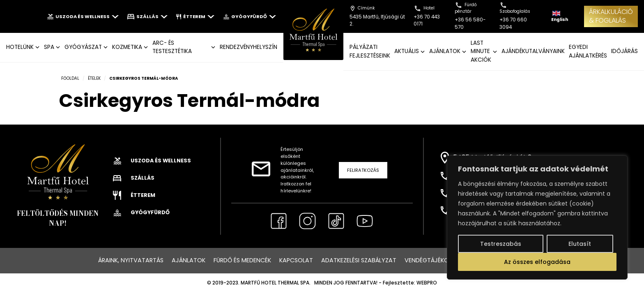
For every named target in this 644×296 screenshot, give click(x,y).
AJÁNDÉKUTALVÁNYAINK (533, 51)
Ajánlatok (189, 260)
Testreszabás (501, 244)
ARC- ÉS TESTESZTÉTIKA (172, 47)
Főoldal (70, 78)
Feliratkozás (363, 170)
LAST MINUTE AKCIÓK (481, 51)
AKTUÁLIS (407, 51)
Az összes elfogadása (537, 262)
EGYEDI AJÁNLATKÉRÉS (588, 51)
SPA (49, 47)
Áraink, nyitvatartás (131, 260)
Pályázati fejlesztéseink (370, 51)
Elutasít (580, 244)
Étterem (195, 16)
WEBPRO (427, 283)
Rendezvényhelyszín (248, 47)
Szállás (147, 16)
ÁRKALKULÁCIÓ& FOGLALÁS (611, 16)
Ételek (94, 78)
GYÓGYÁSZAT (83, 47)
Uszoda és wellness (83, 16)
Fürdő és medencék (242, 260)
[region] (537, 217)
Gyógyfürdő (250, 16)
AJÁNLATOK (445, 51)
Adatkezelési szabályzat (359, 260)
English (560, 17)
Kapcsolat (296, 260)
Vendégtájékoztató (437, 260)
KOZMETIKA (127, 47)
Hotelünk (20, 47)
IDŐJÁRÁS (624, 51)
